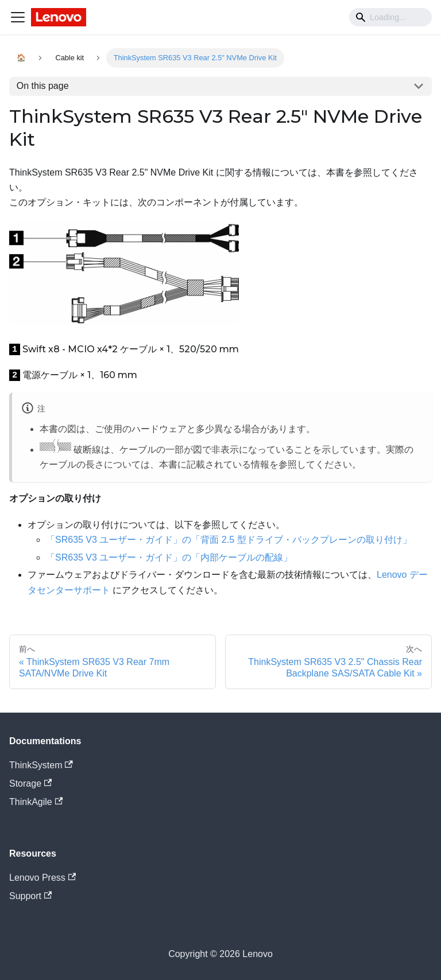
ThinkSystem (41, 765)
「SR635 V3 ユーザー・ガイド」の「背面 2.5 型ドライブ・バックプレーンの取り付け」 (229, 540)
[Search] (390, 17)
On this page (43, 86)
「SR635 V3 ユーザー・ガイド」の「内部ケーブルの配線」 (169, 557)
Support (30, 896)
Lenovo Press (42, 878)
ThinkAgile (36, 802)
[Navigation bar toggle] (18, 17)
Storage (30, 783)
